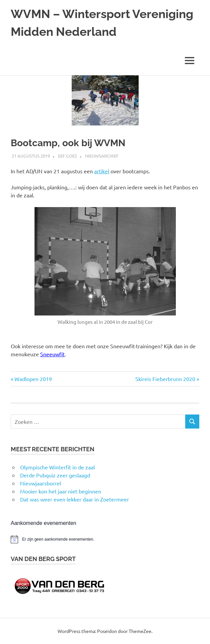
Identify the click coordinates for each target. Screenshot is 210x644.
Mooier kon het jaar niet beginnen (61, 491)
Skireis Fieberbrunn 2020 (165, 379)
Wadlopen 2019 (33, 379)
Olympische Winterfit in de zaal (57, 467)
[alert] (105, 539)
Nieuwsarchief (102, 156)
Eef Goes (67, 156)
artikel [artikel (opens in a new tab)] (102, 171)
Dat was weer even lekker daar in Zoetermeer (75, 499)
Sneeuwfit (52, 354)
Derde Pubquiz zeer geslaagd (55, 475)
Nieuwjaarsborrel (41, 483)
